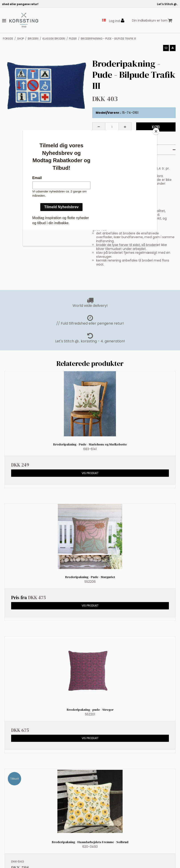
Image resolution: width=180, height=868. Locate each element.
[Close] (156, 131)
